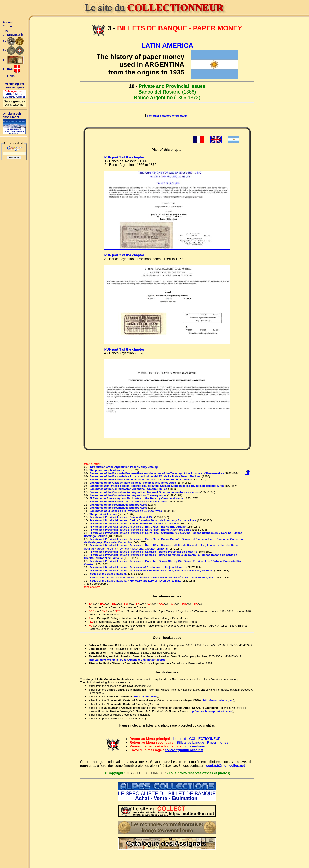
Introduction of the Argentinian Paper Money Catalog (124, 467)
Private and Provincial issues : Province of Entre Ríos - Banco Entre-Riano (137, 527)
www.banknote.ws (145, 697)
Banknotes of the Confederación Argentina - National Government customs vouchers (144, 492)
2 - (13, 51)
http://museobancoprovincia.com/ (211, 711)
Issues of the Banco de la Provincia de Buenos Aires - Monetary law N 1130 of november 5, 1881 (152, 577)
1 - (13, 41)
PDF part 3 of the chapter (124, 349)
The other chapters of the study (167, 116)
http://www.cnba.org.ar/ (218, 700)
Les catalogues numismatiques (14, 86)
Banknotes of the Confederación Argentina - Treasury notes (128, 495)
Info (5, 31)
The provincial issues (103, 514)
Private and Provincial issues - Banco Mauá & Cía (121, 517)
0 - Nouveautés (13, 35)
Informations (195, 746)
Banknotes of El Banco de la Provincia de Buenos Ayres (126, 511)
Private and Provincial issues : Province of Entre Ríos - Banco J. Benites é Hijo (140, 530)
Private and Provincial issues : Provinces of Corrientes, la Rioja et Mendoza (138, 567)
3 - (13, 60)
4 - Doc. (11, 69)
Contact (8, 26)
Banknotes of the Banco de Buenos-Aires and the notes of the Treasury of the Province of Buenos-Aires (157, 473)
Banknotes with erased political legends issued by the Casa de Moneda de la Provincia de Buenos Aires (156, 486)
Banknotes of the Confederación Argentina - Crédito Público (128, 489)
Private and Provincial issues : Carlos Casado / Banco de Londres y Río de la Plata (143, 520)
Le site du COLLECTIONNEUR (197, 739)
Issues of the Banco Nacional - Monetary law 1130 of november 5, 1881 (135, 581)
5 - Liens (9, 76)
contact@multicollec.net (184, 750)
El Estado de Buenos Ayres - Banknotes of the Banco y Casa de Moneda (136, 498)
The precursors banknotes (106, 470)
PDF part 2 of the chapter (124, 255)
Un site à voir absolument (12, 115)
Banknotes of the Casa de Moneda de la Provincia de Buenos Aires (133, 483)
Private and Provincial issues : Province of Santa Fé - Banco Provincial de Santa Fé (143, 552)
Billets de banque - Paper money (202, 743)
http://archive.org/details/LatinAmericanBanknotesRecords (127, 660)
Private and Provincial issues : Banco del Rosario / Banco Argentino (133, 523)
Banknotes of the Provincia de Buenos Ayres (118, 505)
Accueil (8, 22)
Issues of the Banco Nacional (108, 574)
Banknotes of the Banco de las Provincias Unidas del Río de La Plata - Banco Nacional (145, 476)
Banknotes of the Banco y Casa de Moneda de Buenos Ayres (129, 501)
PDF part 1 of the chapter (124, 157)
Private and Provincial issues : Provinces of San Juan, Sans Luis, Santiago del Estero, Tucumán (151, 571)
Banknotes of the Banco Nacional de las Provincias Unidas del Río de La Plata (140, 480)
